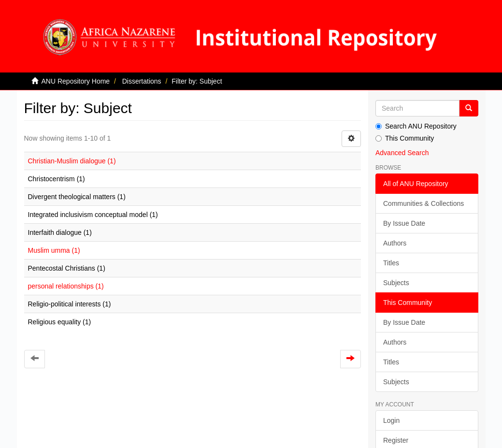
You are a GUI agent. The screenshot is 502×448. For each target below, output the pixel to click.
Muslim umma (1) (54, 250)
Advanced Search (402, 153)
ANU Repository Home (76, 81)
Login (391, 420)
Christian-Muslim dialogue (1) (72, 161)
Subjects (396, 283)
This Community (405, 138)
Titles (391, 263)
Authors (395, 243)
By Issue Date (404, 223)
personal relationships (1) (66, 286)
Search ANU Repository (416, 126)
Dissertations (142, 81)
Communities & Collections (423, 203)
